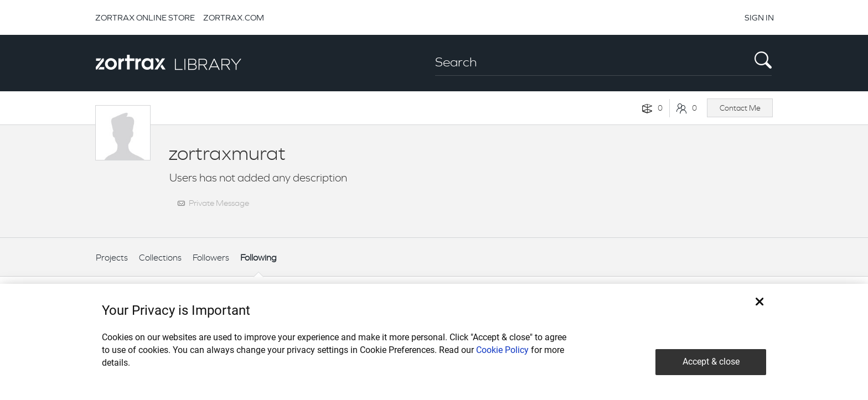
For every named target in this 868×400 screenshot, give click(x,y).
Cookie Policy (502, 350)
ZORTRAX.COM (234, 17)
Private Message (219, 203)
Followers (211, 258)
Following (259, 258)
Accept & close (711, 362)
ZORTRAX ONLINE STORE (145, 17)
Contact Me (740, 108)
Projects (112, 258)
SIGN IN (759, 17)
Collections (160, 258)
